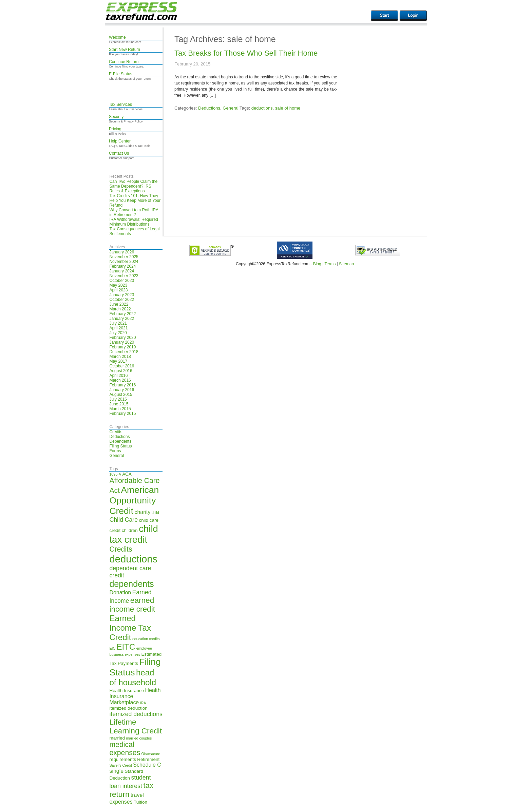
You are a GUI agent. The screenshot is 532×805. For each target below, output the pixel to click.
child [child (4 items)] (155, 513)
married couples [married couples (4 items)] (139, 738)
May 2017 (118, 361)
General (117, 456)
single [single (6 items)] (116, 771)
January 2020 (122, 342)
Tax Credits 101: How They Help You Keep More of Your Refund (135, 200)
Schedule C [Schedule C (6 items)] (147, 765)
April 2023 (118, 290)
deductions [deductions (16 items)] (133, 559)
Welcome (117, 37)
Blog (317, 264)
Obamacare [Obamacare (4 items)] (151, 754)
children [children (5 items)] (130, 530)
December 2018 (124, 352)
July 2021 (118, 323)
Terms (330, 264)
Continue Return (124, 62)
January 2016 (122, 390)
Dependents (120, 441)
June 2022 (119, 304)
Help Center (120, 141)
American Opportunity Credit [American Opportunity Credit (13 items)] (134, 500)
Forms (115, 451)
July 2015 (118, 399)
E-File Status (121, 74)
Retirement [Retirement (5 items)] (148, 759)
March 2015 (120, 409)
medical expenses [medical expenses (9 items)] (125, 749)
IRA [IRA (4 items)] (143, 703)
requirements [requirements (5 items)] (123, 759)
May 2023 (118, 285)
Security (116, 117)
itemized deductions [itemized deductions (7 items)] (136, 714)
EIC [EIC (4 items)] (112, 648)
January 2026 (122, 252)
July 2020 (118, 333)
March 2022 (120, 309)
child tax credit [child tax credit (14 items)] (134, 534)
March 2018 (120, 357)
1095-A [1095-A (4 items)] (115, 474)
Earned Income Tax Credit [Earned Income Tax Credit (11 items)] (130, 628)
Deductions (119, 437)
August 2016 (121, 371)
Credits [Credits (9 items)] (121, 549)
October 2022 (122, 300)
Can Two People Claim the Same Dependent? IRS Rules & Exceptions (133, 186)
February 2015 (122, 414)
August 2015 (121, 395)
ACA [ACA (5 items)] (127, 474)
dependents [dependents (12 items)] (131, 584)
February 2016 (122, 385)
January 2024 (122, 271)
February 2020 (122, 338)
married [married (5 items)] (117, 738)
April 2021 (118, 328)
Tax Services (120, 104)
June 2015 (119, 404)
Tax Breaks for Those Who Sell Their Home (246, 53)
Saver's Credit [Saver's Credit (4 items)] (121, 765)
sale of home (288, 108)
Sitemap (346, 264)
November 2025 (124, 257)
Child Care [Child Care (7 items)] (123, 520)
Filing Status (120, 446)
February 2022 (122, 314)
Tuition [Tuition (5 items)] (140, 802)
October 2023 (122, 281)
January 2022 (122, 319)
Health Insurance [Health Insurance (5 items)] (127, 691)
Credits (116, 432)
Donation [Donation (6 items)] (120, 592)
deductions (262, 108)
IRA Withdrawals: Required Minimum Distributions (134, 222)
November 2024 (124, 262)
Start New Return (125, 50)
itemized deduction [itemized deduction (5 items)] (128, 708)
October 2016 (122, 366)
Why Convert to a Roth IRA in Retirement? (134, 212)
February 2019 (122, 347)
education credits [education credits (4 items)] (146, 639)
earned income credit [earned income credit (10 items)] (132, 605)
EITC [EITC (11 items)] (126, 647)
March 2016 (120, 380)
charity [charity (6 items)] (142, 512)
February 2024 (122, 266)
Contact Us (119, 153)
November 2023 (124, 276)
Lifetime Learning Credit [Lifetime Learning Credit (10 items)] (136, 726)
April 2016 (118, 376)
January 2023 (122, 295)
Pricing (115, 129)
